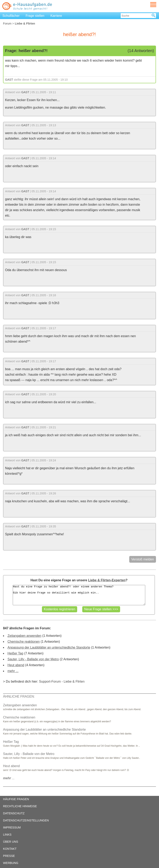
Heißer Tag (15, 653)
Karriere (56, 16)
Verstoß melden (143, 559)
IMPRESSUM (12, 827)
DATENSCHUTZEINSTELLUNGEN (26, 820)
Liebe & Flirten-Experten (107, 580)
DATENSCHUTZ (14, 813)
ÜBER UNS (11, 842)
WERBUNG (11, 863)
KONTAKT (10, 849)
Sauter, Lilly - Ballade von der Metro (33, 659)
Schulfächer (11, 16)
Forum (7, 24)
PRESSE (9, 856)
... (9, 778)
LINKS (7, 835)
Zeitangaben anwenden (24, 636)
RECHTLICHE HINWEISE (20, 806)
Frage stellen (35, 16)
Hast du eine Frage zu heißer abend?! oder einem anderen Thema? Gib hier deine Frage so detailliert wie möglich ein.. (79, 595)
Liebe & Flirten (74, 681)
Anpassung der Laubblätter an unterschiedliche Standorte (49, 647)
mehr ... (13, 671)
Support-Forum (50, 681)
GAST (9, 80)
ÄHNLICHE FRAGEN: (19, 696)
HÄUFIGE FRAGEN (16, 799)
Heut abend (16, 665)
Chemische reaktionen (24, 642)
